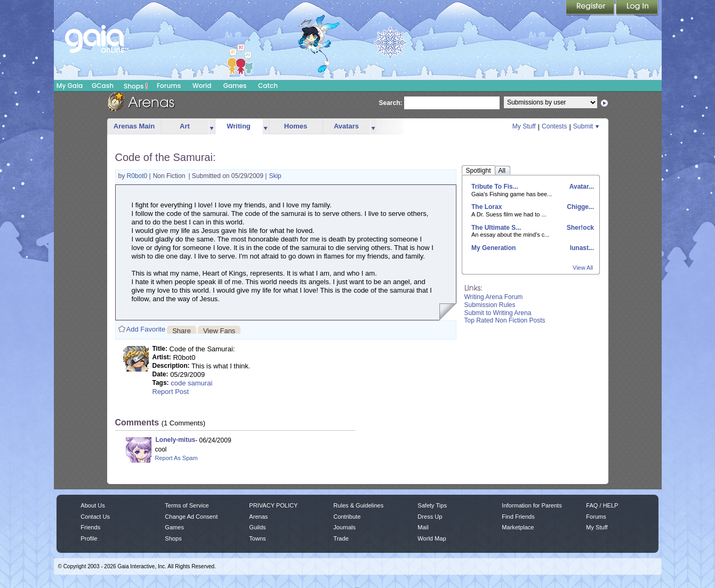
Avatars (346, 126)
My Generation (493, 248)
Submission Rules (490, 305)
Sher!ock (579, 228)
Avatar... (581, 187)
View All (583, 268)
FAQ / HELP (602, 505)
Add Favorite (146, 329)
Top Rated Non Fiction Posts (505, 320)
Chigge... (580, 207)
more (212, 127)
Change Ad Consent (191, 517)
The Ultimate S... (496, 228)
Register (591, 8)
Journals (344, 527)
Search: (391, 103)
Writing (239, 126)
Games (235, 86)
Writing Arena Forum (494, 297)
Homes (296, 126)
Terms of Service (187, 505)
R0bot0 (138, 176)
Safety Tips (432, 505)
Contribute (347, 517)
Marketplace (518, 527)
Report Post (171, 392)
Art (185, 126)
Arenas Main (134, 126)
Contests (554, 126)
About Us (93, 505)
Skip (275, 176)
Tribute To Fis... (495, 187)
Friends (90, 527)
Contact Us (95, 517)
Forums (169, 86)
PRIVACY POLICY (273, 505)
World (202, 86)
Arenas (258, 517)
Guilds (257, 527)
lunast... (581, 248)
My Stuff (524, 126)
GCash (103, 86)
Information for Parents (532, 505)
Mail (423, 527)
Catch (268, 86)
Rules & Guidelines (358, 505)
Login (637, 8)
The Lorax (487, 207)
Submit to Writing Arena (498, 313)
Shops (136, 86)
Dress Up (430, 517)
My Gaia (70, 86)
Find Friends (518, 517)
